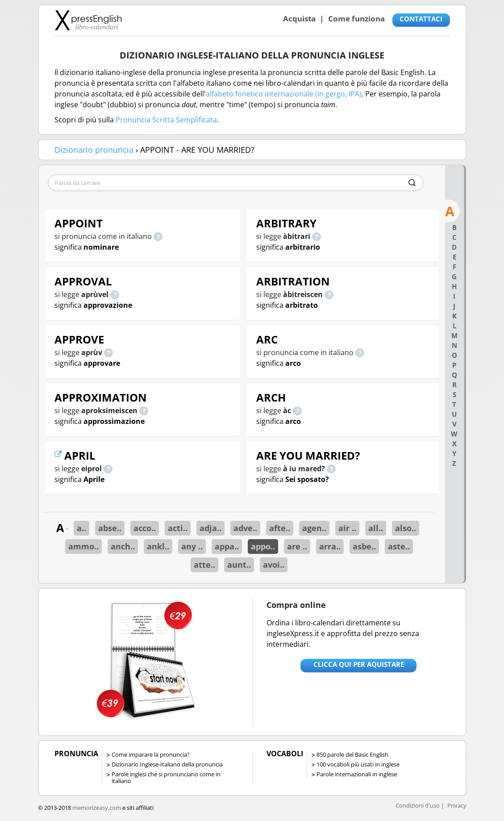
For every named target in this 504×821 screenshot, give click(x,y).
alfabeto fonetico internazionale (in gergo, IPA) (284, 94)
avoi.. (274, 565)
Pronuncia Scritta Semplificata (166, 120)
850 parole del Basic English (352, 754)
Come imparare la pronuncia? (151, 754)
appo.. (263, 546)
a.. (81, 528)
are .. (297, 546)
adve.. (245, 528)
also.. (406, 528)
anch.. (123, 546)
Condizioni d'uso (418, 805)
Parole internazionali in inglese (357, 774)
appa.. (227, 546)
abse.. (110, 528)
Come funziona (356, 19)
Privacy (457, 805)
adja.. (210, 528)
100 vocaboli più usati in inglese (358, 764)
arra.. (330, 546)
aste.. (399, 546)
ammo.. (83, 546)
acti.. (178, 528)
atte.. (204, 565)
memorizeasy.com (97, 808)
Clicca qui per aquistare (359, 664)
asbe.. (364, 546)
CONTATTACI (421, 19)
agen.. (314, 528)
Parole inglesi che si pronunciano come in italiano (166, 777)
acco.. (145, 528)
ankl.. (158, 546)
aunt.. (239, 565)
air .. (347, 528)
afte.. (280, 528)
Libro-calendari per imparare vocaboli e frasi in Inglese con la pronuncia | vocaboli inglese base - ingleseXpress (88, 20)
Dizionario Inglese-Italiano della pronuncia (167, 764)
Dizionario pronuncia (94, 150)
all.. (376, 528)
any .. (192, 546)
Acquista (299, 19)
